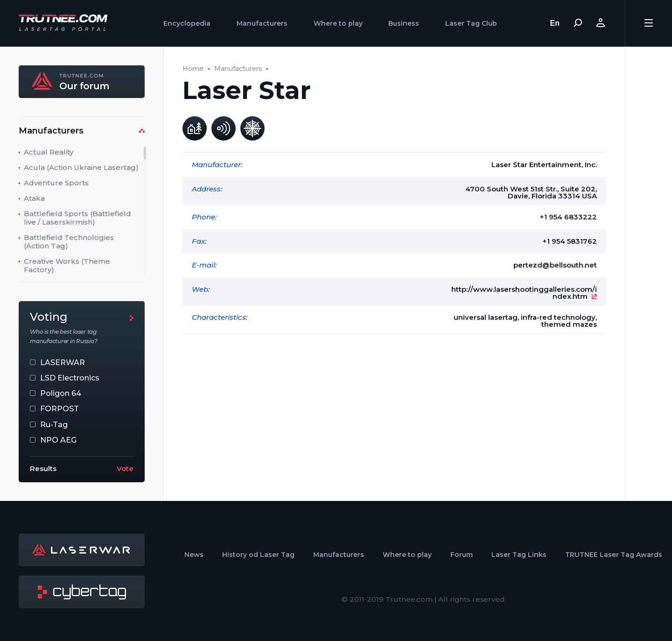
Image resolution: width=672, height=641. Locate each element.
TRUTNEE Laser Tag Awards (614, 555)
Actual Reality (49, 152)
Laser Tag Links (519, 555)
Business (404, 23)
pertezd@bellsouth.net (555, 265)
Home (193, 69)
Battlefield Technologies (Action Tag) (69, 242)
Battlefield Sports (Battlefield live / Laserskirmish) (77, 218)
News (194, 555)
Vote (125, 468)
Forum (462, 555)
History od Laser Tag (258, 555)
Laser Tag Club (471, 23)
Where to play (338, 23)
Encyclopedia (187, 23)
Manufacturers (262, 23)
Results (43, 468)
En (555, 23)
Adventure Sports (56, 183)
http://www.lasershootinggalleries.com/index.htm (524, 293)
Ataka (34, 198)
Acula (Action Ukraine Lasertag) (81, 167)
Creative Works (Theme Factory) (67, 265)
